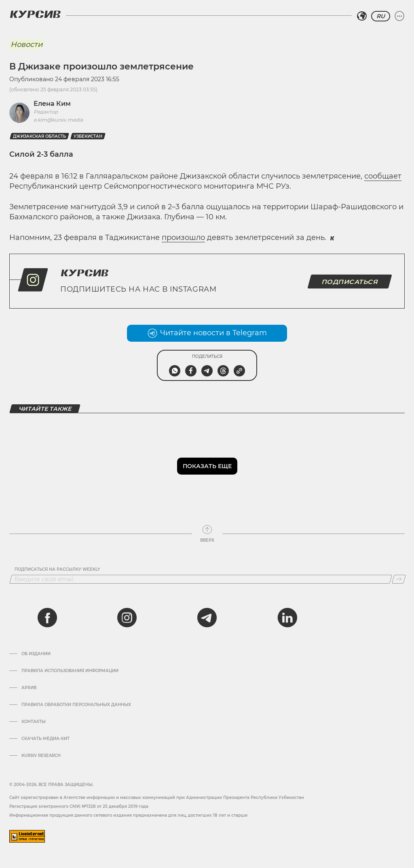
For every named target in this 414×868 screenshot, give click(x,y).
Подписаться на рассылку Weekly (57, 570)
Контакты (34, 722)
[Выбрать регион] (362, 16)
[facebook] (47, 618)
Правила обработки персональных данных (76, 705)
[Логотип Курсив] (35, 14)
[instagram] (127, 618)
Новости (26, 44)
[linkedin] (287, 618)
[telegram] (207, 618)
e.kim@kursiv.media (58, 120)
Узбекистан (88, 136)
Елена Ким (52, 104)
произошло (183, 237)
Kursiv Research (41, 756)
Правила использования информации (70, 671)
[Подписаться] (399, 579)
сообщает (383, 176)
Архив (29, 688)
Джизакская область (39, 136)
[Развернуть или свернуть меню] (399, 16)
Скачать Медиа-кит (45, 739)
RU (381, 16)
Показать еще (207, 466)
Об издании (36, 654)
